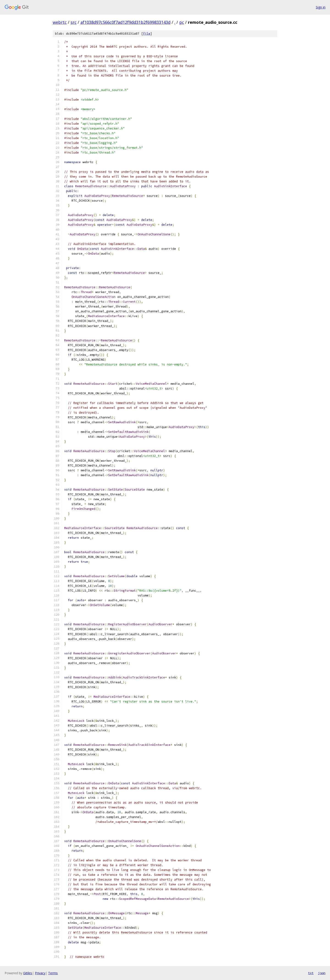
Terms (53, 973)
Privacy (40, 973)
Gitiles (28, 973)
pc (182, 22)
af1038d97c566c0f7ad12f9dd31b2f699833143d (125, 22)
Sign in (321, 7)
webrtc (60, 22)
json (322, 973)
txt (311, 973)
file (147, 34)
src (74, 22)
